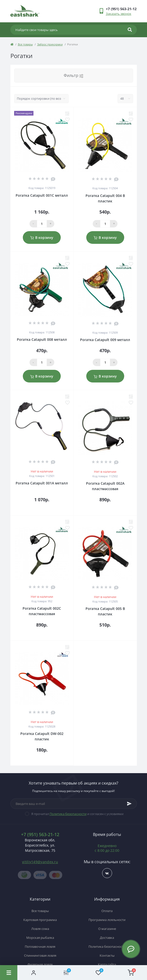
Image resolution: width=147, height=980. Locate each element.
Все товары (25, 44)
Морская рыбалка (40, 938)
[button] (121, 9)
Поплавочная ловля (40, 947)
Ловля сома (40, 929)
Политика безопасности (68, 814)
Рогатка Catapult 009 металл (105, 340)
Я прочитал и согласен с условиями (77, 814)
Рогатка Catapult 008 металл (42, 339)
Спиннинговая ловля (40, 955)
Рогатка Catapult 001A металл (42, 483)
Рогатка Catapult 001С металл (42, 195)
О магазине (107, 929)
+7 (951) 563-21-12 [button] (40, 835)
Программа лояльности (107, 920)
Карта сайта (107, 964)
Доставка (107, 938)
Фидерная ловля (40, 964)
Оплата (107, 911)
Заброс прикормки (50, 44)
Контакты (107, 955)
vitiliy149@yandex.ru (40, 862)
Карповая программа (40, 920)
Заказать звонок (119, 14)
